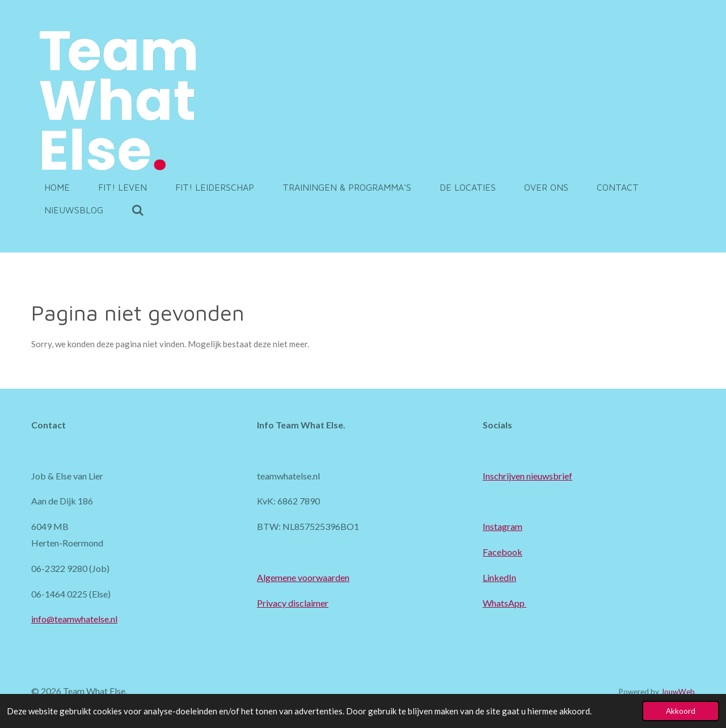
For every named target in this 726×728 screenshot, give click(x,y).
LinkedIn (499, 577)
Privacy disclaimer (293, 603)
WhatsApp (505, 603)
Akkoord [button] (681, 711)
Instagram (503, 526)
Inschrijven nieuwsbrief (527, 476)
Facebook (503, 552)
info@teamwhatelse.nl (74, 619)
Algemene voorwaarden (303, 577)
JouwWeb (678, 692)
